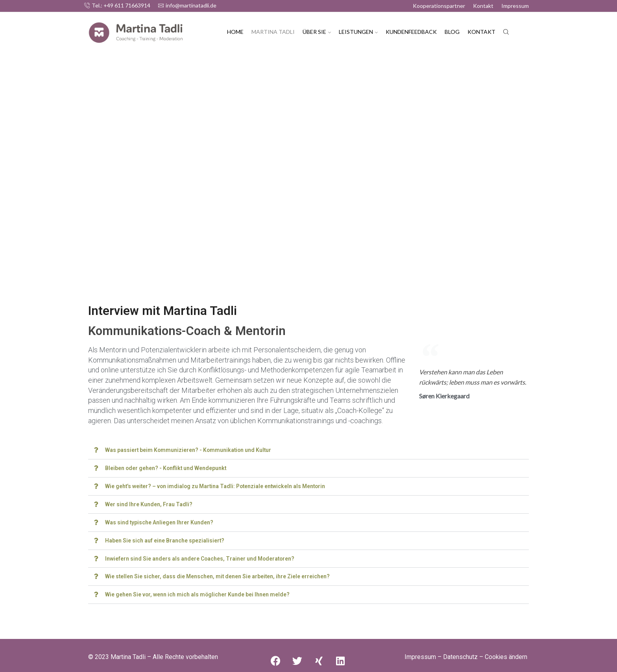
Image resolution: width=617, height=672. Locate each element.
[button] (308, 450)
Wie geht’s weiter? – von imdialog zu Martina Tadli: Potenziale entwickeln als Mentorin (217, 485)
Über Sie (317, 32)
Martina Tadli (273, 32)
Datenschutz (460, 654)
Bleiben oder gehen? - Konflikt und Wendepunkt (166, 468)
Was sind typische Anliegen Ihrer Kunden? (159, 521)
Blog (452, 32)
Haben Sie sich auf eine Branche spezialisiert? (165, 539)
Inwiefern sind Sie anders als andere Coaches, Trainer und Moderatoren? (200, 556)
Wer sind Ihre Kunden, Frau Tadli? (149, 503)
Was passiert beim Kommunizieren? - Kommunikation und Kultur (189, 450)
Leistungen (358, 32)
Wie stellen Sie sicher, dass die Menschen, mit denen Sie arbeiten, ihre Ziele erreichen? (218, 574)
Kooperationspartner (439, 6)
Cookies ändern (506, 654)
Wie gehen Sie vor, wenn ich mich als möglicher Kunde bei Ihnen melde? (198, 592)
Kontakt (483, 6)
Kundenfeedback (411, 32)
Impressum (515, 6)
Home (235, 32)
